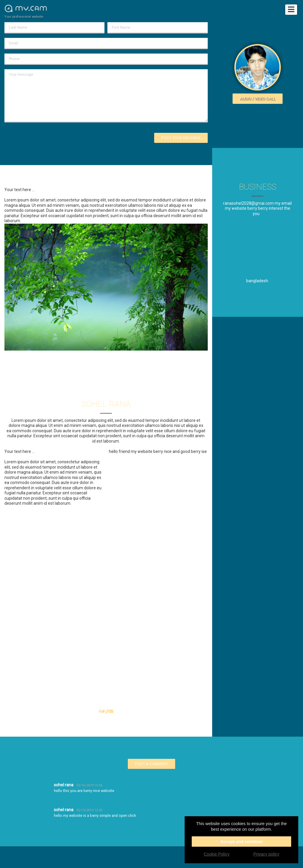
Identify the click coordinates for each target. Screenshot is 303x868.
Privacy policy (266, 854)
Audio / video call (258, 99)
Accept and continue (241, 842)
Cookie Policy (216, 854)
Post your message (181, 138)
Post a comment (152, 764)
